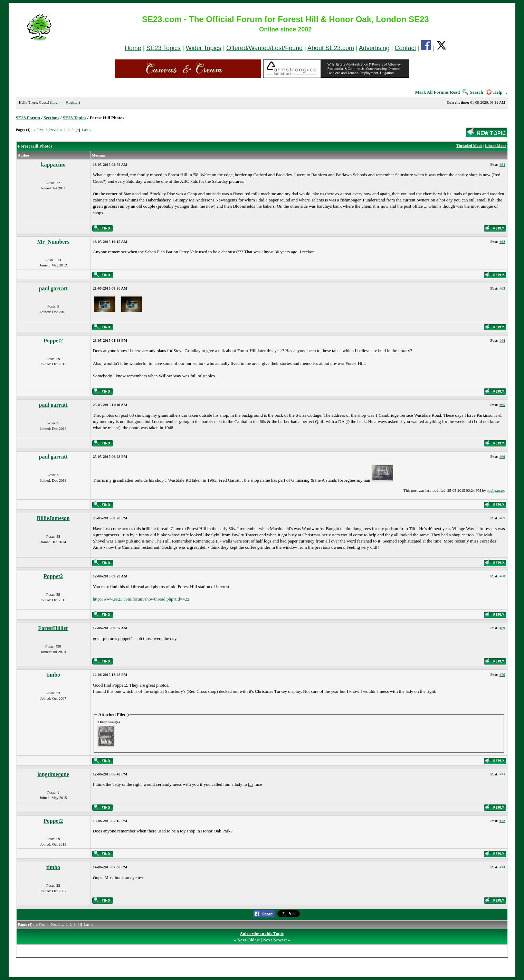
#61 (502, 164)
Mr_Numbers (53, 242)
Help (494, 92)
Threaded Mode (469, 145)
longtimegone (53, 774)
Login (56, 102)
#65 (502, 405)
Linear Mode (496, 145)
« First (38, 130)
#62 (502, 242)
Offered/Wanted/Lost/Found (264, 48)
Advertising (374, 48)
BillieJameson (53, 518)
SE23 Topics (163, 48)
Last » (87, 130)
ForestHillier (53, 628)
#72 (502, 821)
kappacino (53, 165)
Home (133, 48)
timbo (53, 675)
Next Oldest (249, 940)
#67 (502, 518)
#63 (502, 288)
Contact (406, 48)
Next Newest (275, 940)
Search (473, 92)
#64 (502, 340)
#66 (502, 456)
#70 (502, 675)
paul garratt (53, 288)
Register (72, 102)
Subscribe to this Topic (262, 934)
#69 (502, 628)
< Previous (54, 130)
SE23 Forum (28, 118)
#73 (502, 867)
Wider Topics (204, 48)
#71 (502, 774)
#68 (502, 576)
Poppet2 (53, 341)
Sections (51, 118)
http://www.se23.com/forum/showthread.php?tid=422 (141, 599)
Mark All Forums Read (438, 92)
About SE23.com (331, 48)
